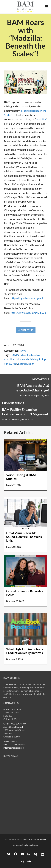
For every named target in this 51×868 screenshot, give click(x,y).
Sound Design (26, 364)
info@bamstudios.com (14, 748)
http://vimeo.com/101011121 (28, 312)
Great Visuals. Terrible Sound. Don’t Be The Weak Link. (24, 537)
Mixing (34, 359)
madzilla (9, 359)
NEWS (22, 351)
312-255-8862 (10, 741)
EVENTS (26, 395)
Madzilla (41, 119)
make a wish (22, 359)
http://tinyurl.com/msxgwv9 (27, 298)
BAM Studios (18, 355)
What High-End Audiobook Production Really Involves (25, 651)
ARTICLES (9, 419)
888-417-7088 (10, 744)
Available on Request (13, 727)
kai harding (34, 355)
